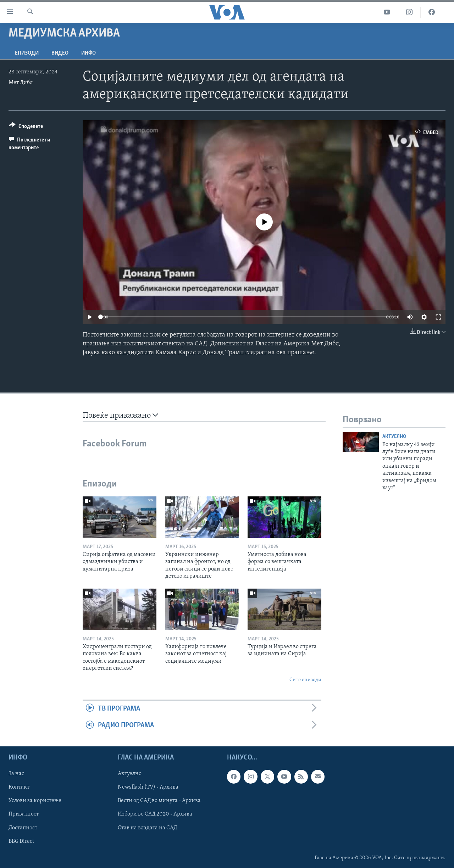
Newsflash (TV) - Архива (148, 787)
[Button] (26, 127)
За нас (16, 774)
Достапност (23, 828)
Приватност (24, 814)
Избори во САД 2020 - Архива (155, 814)
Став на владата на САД (147, 828)
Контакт (19, 787)
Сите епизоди (305, 680)
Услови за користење (35, 801)
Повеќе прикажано (120, 415)
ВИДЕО (60, 53)
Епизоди (27, 53)
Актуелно (394, 437)
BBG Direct (21, 841)
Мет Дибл (21, 83)
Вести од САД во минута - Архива (159, 801)
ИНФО (88, 53)
